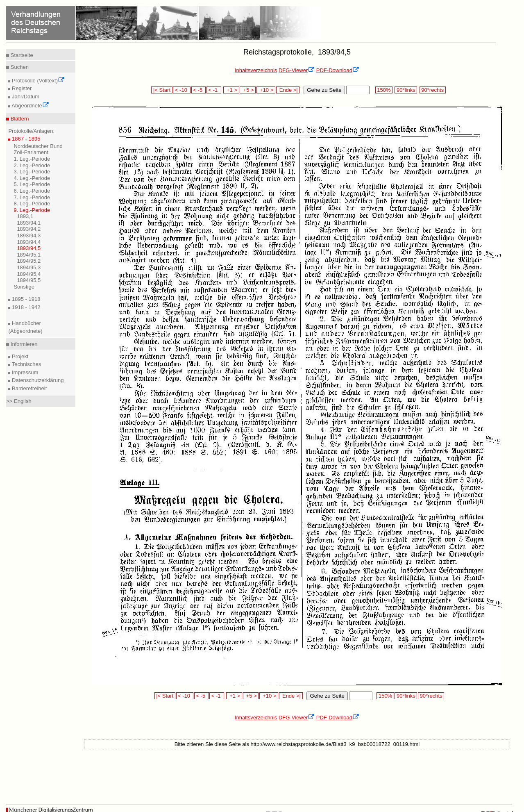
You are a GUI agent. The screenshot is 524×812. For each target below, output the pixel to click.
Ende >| (288, 90)
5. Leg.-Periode (32, 184)
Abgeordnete (29, 106)
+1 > (231, 90)
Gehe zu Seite (324, 90)
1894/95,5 (29, 280)
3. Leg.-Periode (32, 172)
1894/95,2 (29, 261)
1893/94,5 (29, 248)
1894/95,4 (29, 274)
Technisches (26, 364)
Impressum (24, 372)
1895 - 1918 (25, 299)
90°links (406, 90)
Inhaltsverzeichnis (256, 70)
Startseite (21, 55)
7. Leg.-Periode (32, 197)
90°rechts (433, 90)
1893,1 (25, 216)
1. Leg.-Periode (32, 159)
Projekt (19, 356)
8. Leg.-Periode (32, 204)
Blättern (19, 119)
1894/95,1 (29, 255)
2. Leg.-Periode (32, 165)
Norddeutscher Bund (38, 146)
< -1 (214, 90)
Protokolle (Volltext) (37, 81)
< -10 (182, 90)
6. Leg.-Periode (32, 191)
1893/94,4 (29, 242)
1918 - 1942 (25, 307)
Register (21, 88)
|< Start (162, 90)
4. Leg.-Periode (32, 178)
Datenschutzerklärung (37, 380)
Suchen (19, 67)
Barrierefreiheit (28, 388)
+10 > (266, 90)
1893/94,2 (29, 229)
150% (384, 90)
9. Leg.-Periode (32, 210)
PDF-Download (338, 70)
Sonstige (24, 287)
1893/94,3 (29, 235)
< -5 (199, 90)
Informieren (23, 344)
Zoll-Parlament (31, 152)
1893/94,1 (29, 223)
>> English (19, 401)
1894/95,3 (29, 267)
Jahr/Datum (25, 97)
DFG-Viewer (297, 70)
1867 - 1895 (25, 139)
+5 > (248, 90)
